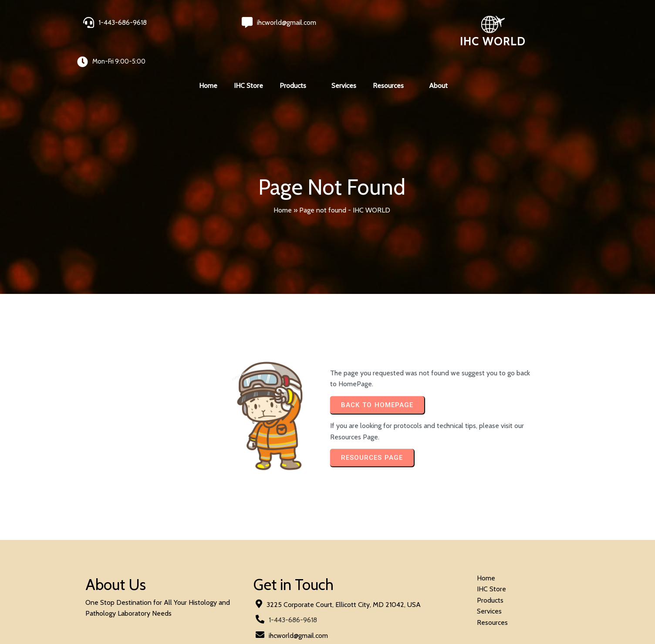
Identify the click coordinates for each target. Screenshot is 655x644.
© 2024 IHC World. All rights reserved (142, 614)
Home (283, 178)
